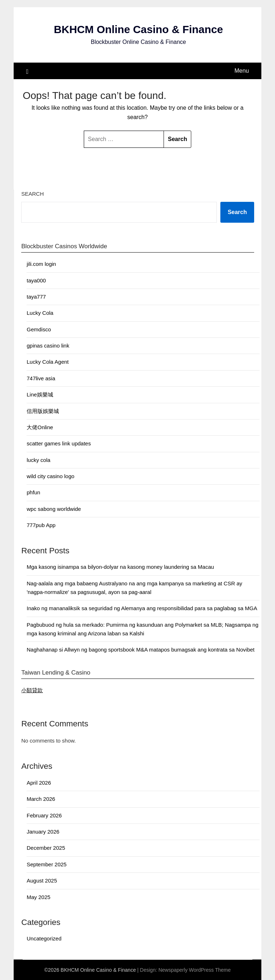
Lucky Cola (40, 313)
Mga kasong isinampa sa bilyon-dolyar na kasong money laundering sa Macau (120, 567)
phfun (33, 493)
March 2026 (41, 799)
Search (33, 194)
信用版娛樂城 (43, 411)
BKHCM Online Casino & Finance (138, 30)
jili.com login (41, 264)
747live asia (41, 378)
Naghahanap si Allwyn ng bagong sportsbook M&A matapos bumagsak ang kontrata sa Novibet (141, 650)
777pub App (41, 525)
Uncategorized (44, 939)
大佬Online (40, 427)
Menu (242, 71)
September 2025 (47, 864)
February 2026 (44, 815)
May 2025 (38, 897)
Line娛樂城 (40, 394)
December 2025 (46, 848)
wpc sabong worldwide (54, 509)
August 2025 (42, 881)
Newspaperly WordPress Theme (195, 970)
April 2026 (39, 783)
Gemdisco (39, 329)
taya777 (36, 297)
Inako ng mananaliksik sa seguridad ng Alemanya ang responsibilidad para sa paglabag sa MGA (142, 609)
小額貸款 (32, 690)
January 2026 (43, 832)
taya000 (36, 280)
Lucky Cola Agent (48, 362)
